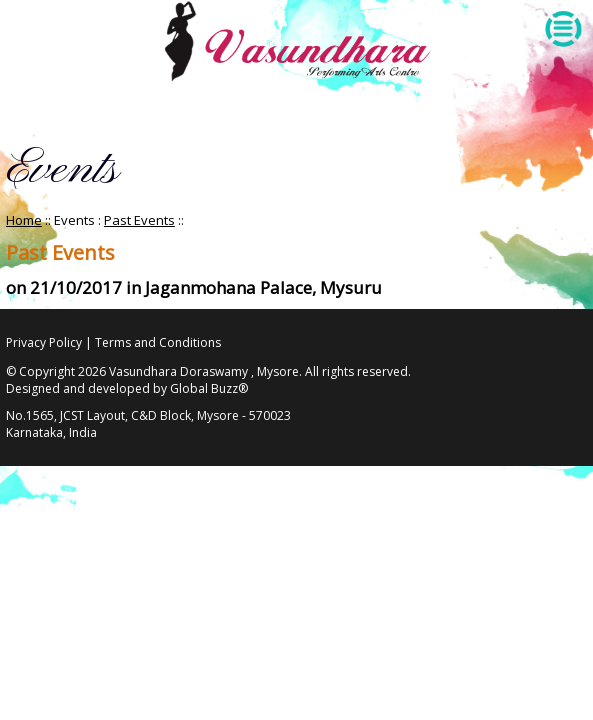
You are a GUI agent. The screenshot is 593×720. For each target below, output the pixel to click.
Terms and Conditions (158, 342)
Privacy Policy (44, 342)
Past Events (139, 220)
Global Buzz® (209, 388)
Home (24, 220)
